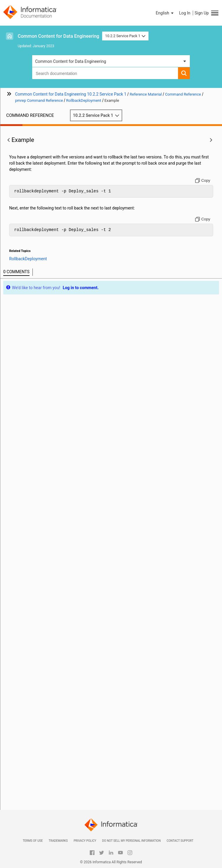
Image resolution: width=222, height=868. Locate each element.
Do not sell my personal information (131, 841)
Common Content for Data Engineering (58, 36)
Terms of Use (33, 841)
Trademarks (58, 841)
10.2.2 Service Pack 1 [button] (125, 36)
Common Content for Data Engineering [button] (71, 61)
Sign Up (202, 13)
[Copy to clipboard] (203, 181)
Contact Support (180, 841)
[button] (165, 13)
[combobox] (105, 73)
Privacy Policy (85, 841)
